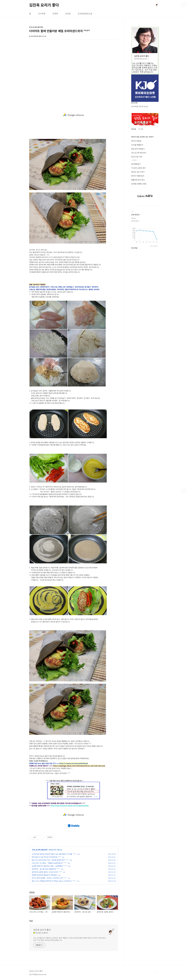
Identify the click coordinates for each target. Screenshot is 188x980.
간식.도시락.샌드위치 (40, 850)
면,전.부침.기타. (137, 157)
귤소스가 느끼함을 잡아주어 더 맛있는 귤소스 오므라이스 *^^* (54, 881)
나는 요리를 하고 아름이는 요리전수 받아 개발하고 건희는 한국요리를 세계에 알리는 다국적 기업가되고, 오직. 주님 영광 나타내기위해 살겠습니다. (70, 939)
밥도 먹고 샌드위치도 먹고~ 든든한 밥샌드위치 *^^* (50, 860)
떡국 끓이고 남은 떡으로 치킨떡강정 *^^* (46, 857)
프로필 (68, 14)
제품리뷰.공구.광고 (138, 180)
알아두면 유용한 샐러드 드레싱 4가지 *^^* (47, 872)
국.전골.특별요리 (137, 145)
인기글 (141, 129)
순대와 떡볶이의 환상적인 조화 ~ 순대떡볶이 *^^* (49, 866)
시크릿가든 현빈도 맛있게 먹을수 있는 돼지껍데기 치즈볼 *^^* (54, 854)
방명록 (55, 14)
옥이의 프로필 (136, 141)
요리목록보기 (136, 164)
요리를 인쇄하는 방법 (139, 184)
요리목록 (42, 14)
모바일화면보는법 (85, 14)
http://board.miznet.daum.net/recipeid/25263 (70, 806)
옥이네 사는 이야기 (138, 172)
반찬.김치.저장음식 (138, 149)
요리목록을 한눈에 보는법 (140, 106)
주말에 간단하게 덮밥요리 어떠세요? (45, 875)
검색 (151, 5)
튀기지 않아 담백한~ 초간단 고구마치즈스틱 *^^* (49, 878)
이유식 (134, 160)
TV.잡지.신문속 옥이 (138, 168)
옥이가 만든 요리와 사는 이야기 (142, 137)
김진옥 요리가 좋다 (44, 5)
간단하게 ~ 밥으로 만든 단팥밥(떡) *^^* (46, 869)
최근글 (134, 129)
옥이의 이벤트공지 (138, 176)
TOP (157, 972)
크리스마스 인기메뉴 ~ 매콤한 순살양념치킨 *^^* (49, 863)
